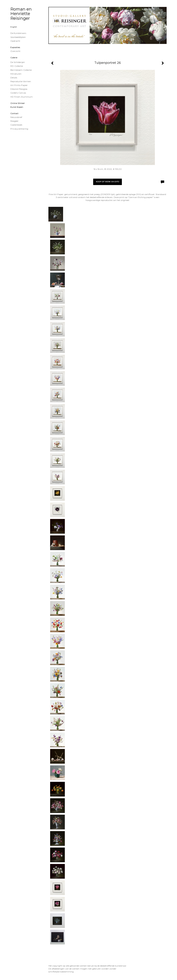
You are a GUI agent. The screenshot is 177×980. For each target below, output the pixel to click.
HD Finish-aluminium (22, 97)
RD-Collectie (17, 66)
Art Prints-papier (19, 85)
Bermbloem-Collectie (21, 70)
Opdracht (15, 41)
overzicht (15, 51)
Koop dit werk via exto (108, 182)
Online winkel (17, 103)
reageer (14, 121)
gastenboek (16, 125)
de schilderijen (18, 62)
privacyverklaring (19, 129)
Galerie (14, 57)
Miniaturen (16, 74)
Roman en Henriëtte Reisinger (21, 14)
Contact (14, 113)
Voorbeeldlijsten (18, 37)
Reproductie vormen (21, 81)
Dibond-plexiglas (19, 89)
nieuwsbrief (16, 117)
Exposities (15, 47)
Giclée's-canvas (18, 93)
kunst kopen (17, 107)
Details (14, 78)
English (14, 27)
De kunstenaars (18, 33)
